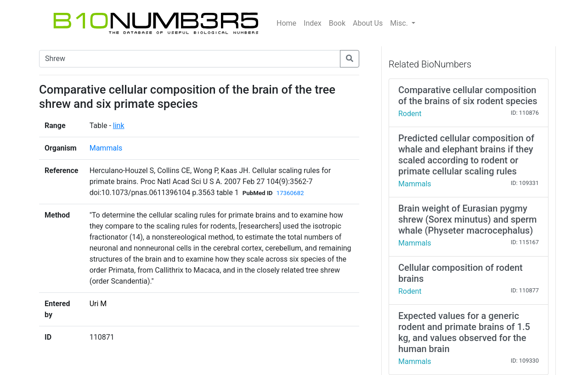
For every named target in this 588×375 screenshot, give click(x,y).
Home (286, 23)
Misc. (400, 23)
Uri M (98, 304)
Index (313, 23)
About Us (368, 23)
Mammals (106, 148)
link (119, 126)
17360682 (290, 193)
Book (337, 23)
